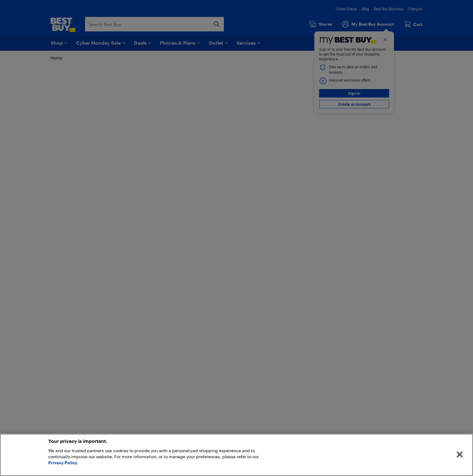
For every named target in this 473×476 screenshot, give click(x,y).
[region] (237, 455)
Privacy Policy (63, 463)
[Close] (460, 455)
